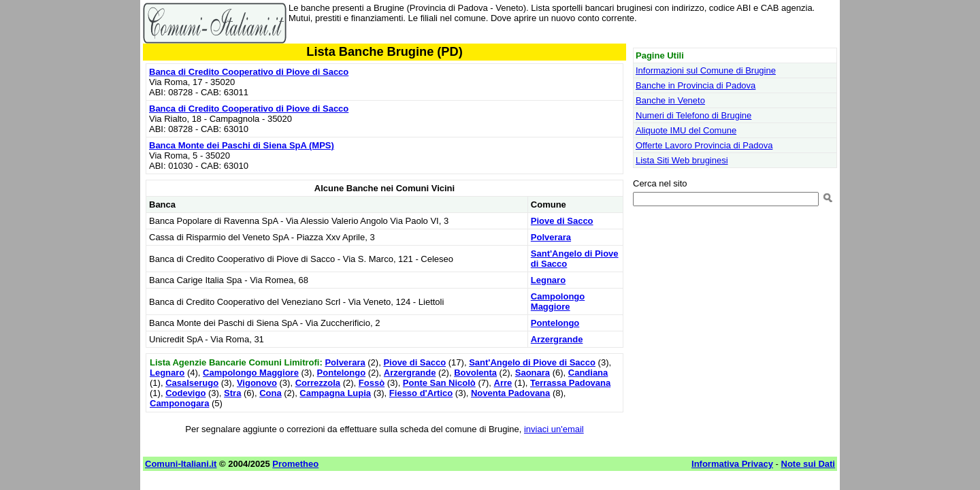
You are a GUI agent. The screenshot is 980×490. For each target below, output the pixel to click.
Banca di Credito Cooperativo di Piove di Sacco (249, 72)
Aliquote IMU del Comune (686, 130)
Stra (232, 393)
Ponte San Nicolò (439, 383)
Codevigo (185, 393)
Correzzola (318, 383)
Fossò (372, 383)
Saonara (533, 373)
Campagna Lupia (335, 393)
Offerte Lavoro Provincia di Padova (704, 145)
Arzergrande (557, 339)
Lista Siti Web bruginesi (682, 160)
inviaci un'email (554, 429)
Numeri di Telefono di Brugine (693, 115)
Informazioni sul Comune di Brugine (706, 70)
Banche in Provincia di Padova (696, 85)
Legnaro (548, 280)
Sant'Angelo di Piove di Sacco (532, 362)
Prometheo (295, 464)
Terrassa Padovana (570, 383)
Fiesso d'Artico (421, 393)
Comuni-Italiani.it (181, 464)
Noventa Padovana (510, 393)
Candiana (588, 373)
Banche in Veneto (670, 100)
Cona (271, 393)
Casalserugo (192, 383)
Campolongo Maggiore (558, 301)
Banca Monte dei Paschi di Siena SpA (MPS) (242, 145)
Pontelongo (555, 323)
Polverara (551, 237)
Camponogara (179, 403)
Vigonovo (257, 383)
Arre (503, 383)
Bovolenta (475, 373)
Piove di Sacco (562, 221)
